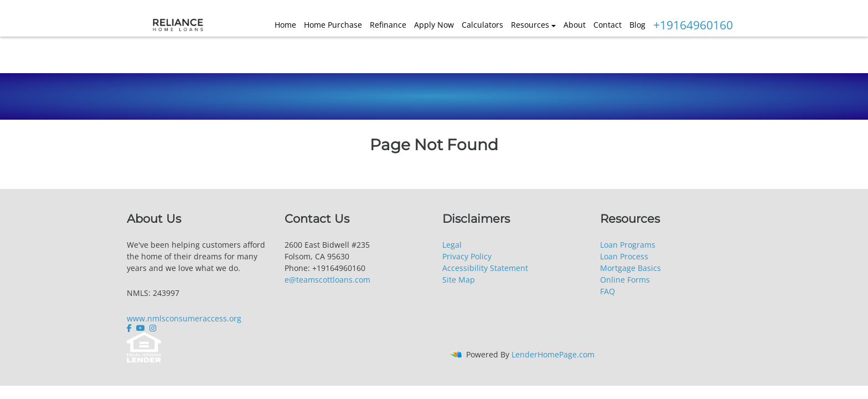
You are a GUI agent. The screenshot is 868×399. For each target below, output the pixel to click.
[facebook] (130, 328)
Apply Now (434, 25)
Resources (530, 25)
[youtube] (141, 328)
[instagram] (153, 328)
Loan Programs (628, 245)
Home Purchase (333, 25)
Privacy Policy (467, 256)
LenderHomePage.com (553, 354)
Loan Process (624, 256)
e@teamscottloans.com (327, 280)
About (575, 25)
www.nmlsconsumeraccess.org (184, 318)
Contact (608, 25)
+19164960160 (693, 25)
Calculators (482, 25)
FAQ (608, 291)
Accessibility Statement (485, 268)
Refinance (388, 25)
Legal (452, 245)
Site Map (459, 280)
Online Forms (625, 280)
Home (285, 25)
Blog (637, 25)
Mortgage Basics (631, 268)
